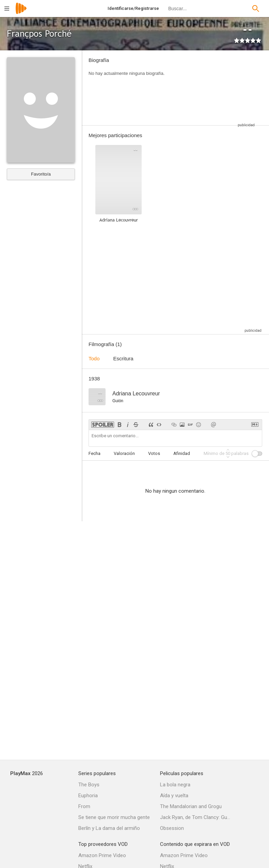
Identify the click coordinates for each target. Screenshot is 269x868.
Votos (154, 453)
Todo (94, 358)
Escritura (123, 358)
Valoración (124, 453)
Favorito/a (41, 174)
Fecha (94, 453)
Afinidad (182, 453)
